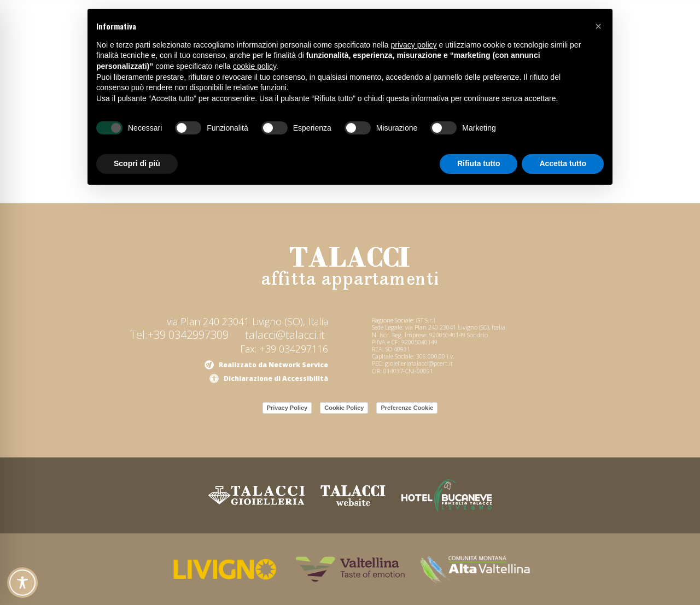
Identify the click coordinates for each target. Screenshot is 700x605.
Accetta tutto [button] (563, 163)
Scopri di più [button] (137, 163)
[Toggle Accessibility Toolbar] (22, 583)
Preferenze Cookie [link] (407, 408)
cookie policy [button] (255, 66)
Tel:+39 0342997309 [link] (179, 335)
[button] (598, 26)
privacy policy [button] (414, 45)
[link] (350, 268)
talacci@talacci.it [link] (285, 335)
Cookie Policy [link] (344, 408)
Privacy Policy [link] (287, 408)
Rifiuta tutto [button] (479, 163)
